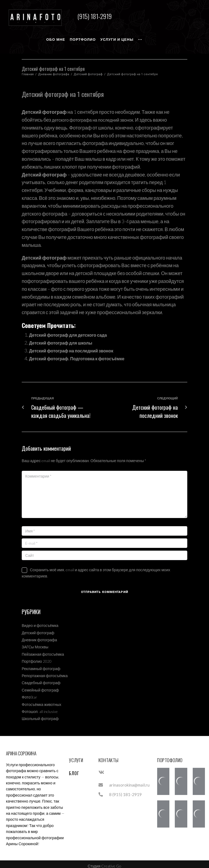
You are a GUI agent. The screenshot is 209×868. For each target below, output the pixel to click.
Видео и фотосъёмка (40, 622)
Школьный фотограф (40, 715)
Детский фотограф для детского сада (73, 331)
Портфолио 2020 (37, 657)
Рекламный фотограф (41, 665)
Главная (28, 70)
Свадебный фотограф (41, 679)
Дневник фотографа (54, 70)
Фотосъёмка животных (42, 700)
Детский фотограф (88, 70)
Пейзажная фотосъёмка (43, 650)
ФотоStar (29, 693)
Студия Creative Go (104, 862)
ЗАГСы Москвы (35, 643)
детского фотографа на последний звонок (98, 116)
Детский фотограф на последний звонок (77, 347)
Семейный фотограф (40, 686)
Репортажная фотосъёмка (45, 672)
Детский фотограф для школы (65, 339)
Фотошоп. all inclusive (40, 708)
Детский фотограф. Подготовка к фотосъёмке (83, 354)
